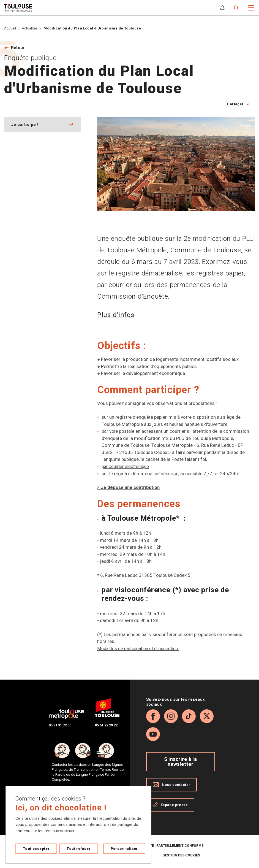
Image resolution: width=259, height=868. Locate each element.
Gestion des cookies (181, 856)
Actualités (30, 28)
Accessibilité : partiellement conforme (166, 846)
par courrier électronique (127, 467)
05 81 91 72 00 (60, 726)
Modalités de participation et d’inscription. (141, 649)
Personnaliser (124, 849)
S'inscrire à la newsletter (180, 762)
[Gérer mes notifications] (222, 8)
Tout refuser (79, 849)
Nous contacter (172, 785)
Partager (235, 105)
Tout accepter (36, 849)
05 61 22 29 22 (106, 726)
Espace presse (170, 805)
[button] (251, 7)
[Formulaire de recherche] (236, 8)
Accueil (10, 28)
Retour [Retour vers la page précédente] (19, 48)
